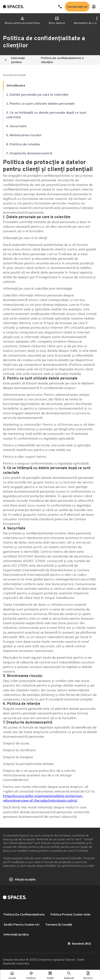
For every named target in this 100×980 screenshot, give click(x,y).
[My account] (94, 7)
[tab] (22, 21)
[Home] (6, 60)
